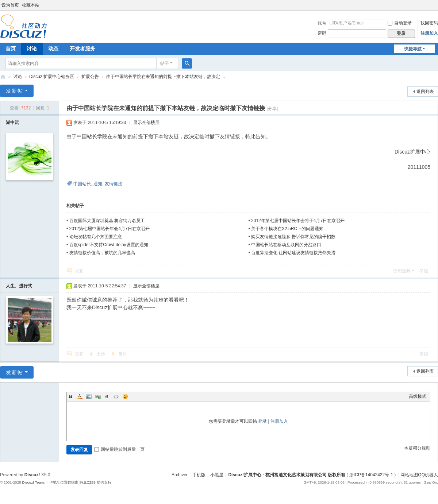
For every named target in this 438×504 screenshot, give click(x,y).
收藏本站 (31, 5)
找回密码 (429, 23)
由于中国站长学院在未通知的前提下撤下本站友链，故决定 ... (166, 77)
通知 (98, 184)
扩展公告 (90, 77)
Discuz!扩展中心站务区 (52, 77)
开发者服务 (82, 49)
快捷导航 (413, 49)
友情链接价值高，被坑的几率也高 (102, 253)
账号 (322, 23)
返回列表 (425, 92)
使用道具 (402, 271)
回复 (79, 271)
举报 (424, 271)
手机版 (199, 475)
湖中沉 (12, 123)
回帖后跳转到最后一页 (119, 449)
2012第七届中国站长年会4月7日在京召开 (109, 229)
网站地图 (409, 475)
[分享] (272, 109)
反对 (123, 354)
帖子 (165, 63)
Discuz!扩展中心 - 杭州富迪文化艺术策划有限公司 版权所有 (287, 475)
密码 (322, 33)
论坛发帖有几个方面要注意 (96, 237)
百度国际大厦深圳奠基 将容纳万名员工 (107, 221)
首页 (11, 49)
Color (80, 396)
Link (98, 396)
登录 (262, 421)
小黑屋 (217, 475)
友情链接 (114, 184)
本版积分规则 (417, 448)
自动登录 (400, 23)
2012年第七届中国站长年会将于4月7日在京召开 (298, 221)
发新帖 (15, 91)
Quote (107, 396)
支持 (101, 354)
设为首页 (10, 5)
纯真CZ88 (88, 482)
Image (89, 396)
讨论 (32, 49)
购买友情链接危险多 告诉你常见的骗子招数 (293, 237)
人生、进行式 (19, 286)
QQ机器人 (428, 475)
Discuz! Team (33, 482)
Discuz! (32, 475)
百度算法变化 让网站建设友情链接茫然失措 (293, 253)
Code (116, 396)
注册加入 (429, 33)
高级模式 (418, 396)
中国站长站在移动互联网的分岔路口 (286, 245)
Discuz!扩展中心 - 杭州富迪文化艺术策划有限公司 (3, 77)
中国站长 (82, 184)
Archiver (180, 475)
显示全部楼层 (146, 123)
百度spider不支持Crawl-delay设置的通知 (109, 245)
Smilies (125, 396)
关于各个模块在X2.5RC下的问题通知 (287, 229)
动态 (53, 49)
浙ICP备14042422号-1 (371, 475)
